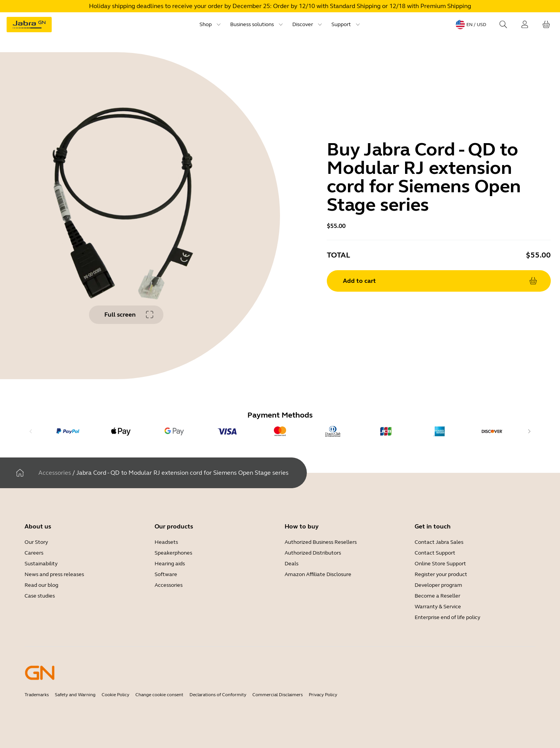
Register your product (441, 574)
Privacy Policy (323, 695)
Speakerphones (173, 553)
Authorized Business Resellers (321, 542)
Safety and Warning (75, 695)
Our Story (36, 542)
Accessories (55, 473)
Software (166, 574)
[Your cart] (546, 25)
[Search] (503, 25)
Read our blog (41, 585)
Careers (34, 553)
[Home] (20, 473)
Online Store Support (440, 564)
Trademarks (37, 695)
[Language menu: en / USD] (471, 25)
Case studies (40, 596)
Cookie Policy (115, 695)
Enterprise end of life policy (447, 617)
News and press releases (54, 574)
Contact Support (435, 553)
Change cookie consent (159, 695)
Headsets (166, 542)
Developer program (438, 585)
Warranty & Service (438, 607)
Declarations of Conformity (218, 695)
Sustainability (41, 564)
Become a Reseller (437, 596)
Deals (292, 564)
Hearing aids (170, 564)
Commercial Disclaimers (278, 695)
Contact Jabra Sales (439, 542)
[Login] (525, 25)
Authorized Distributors (313, 553)
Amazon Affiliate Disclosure (318, 574)
